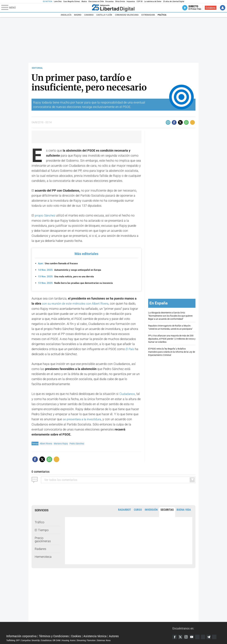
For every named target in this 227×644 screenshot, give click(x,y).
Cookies (76, 635)
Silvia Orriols (120, 1)
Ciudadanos (128, 393)
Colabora (211, 8)
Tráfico (39, 522)
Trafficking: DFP (13, 640)
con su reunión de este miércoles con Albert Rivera (77, 303)
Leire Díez (58, 1)
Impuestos (131, 1)
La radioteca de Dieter (153, 1)
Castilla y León (104, 15)
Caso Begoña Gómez (71, 1)
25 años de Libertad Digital (174, 1)
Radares (40, 548)
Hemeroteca (43, 556)
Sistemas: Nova (104, 640)
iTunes (217, 636)
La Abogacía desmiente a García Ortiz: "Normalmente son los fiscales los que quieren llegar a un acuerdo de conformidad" (170, 316)
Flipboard (205, 636)
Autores (114, 635)
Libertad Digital (89, 628)
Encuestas (109, 1)
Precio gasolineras (43, 539)
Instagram (187, 636)
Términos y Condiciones (54, 635)
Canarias (89, 15)
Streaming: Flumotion (86, 640)
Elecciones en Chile (96, 1)
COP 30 (140, 1)
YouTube (193, 636)
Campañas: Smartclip (30, 640)
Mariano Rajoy (61, 443)
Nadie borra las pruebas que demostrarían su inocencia (78, 283)
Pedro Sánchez (77, 443)
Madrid (78, 15)
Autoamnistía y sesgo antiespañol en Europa (72, 270)
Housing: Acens (69, 640)
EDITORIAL (37, 68)
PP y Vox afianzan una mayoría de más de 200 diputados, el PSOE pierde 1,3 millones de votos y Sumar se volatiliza (172, 339)
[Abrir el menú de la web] (46, 8)
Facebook (175, 636)
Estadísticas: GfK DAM (51, 640)
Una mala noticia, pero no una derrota (68, 276)
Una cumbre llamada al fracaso (59, 263)
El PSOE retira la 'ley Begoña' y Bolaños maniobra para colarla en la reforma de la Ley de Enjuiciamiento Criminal (172, 352)
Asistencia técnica (95, 635)
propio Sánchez (46, 215)
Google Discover (199, 636)
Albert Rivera (46, 443)
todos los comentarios (61, 479)
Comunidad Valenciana (127, 15)
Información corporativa (21, 635)
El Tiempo (42, 529)
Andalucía (66, 15)
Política (162, 15)
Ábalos (84, 1)
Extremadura (148, 15)
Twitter (181, 636)
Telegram (211, 636)
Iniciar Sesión (223, 8)
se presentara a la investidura (83, 419)
